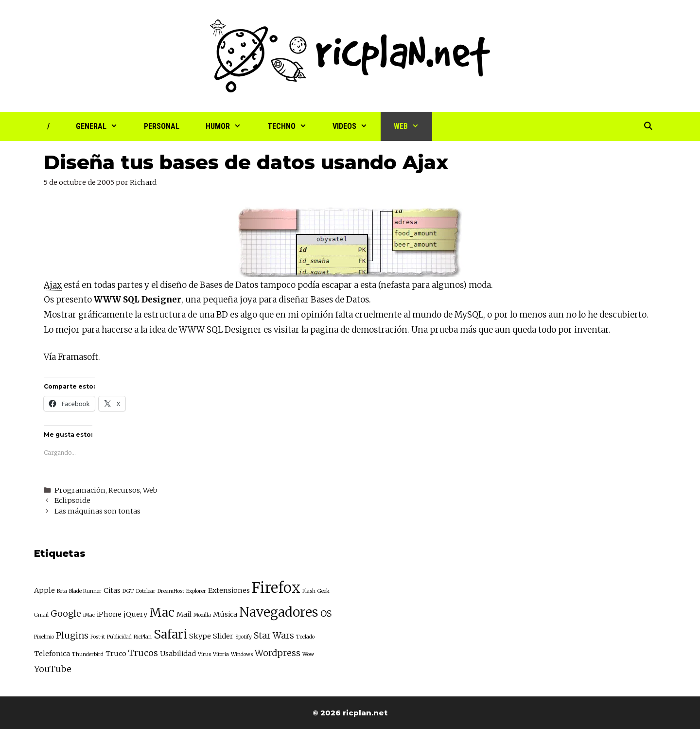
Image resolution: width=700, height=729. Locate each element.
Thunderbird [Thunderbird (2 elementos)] (88, 654)
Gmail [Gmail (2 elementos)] (41, 615)
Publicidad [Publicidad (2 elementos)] (119, 637)
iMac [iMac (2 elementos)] (89, 615)
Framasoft (78, 357)
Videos (357, 126)
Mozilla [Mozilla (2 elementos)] (202, 615)
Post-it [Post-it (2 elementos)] (98, 637)
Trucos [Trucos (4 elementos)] (143, 653)
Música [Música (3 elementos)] (225, 614)
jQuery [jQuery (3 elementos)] (135, 614)
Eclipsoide (72, 500)
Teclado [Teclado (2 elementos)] (305, 637)
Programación (80, 490)
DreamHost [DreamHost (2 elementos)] (171, 591)
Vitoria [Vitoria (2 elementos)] (221, 654)
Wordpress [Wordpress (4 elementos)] (278, 653)
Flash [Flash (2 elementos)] (309, 591)
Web (413, 126)
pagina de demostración (359, 330)
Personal (162, 126)
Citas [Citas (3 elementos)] (112, 590)
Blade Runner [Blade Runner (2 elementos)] (85, 591)
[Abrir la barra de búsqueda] (648, 126)
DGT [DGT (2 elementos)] (128, 591)
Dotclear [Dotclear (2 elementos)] (146, 591)
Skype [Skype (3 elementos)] (200, 636)
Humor (230, 126)
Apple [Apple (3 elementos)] (44, 590)
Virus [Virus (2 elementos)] (204, 654)
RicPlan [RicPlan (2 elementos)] (143, 637)
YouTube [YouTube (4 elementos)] (53, 669)
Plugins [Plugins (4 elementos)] (72, 635)
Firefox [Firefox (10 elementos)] (276, 588)
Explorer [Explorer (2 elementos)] (196, 591)
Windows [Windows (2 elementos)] (242, 654)
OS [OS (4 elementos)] (326, 613)
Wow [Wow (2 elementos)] (308, 654)
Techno (294, 126)
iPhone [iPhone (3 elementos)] (109, 614)
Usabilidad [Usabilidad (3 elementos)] (178, 654)
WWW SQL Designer (138, 300)
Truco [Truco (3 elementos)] (116, 654)
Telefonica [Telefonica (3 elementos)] (52, 654)
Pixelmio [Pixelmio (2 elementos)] (44, 637)
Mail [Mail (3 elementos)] (184, 614)
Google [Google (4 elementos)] (66, 613)
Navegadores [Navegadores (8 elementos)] (279, 612)
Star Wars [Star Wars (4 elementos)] (274, 635)
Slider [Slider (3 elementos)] (223, 636)
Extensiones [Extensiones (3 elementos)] (229, 590)
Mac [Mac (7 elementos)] (162, 613)
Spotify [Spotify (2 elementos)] (244, 637)
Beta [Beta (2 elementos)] (62, 591)
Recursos (124, 490)
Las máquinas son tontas (97, 511)
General (103, 126)
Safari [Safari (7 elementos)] (170, 634)
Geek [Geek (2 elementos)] (324, 591)
